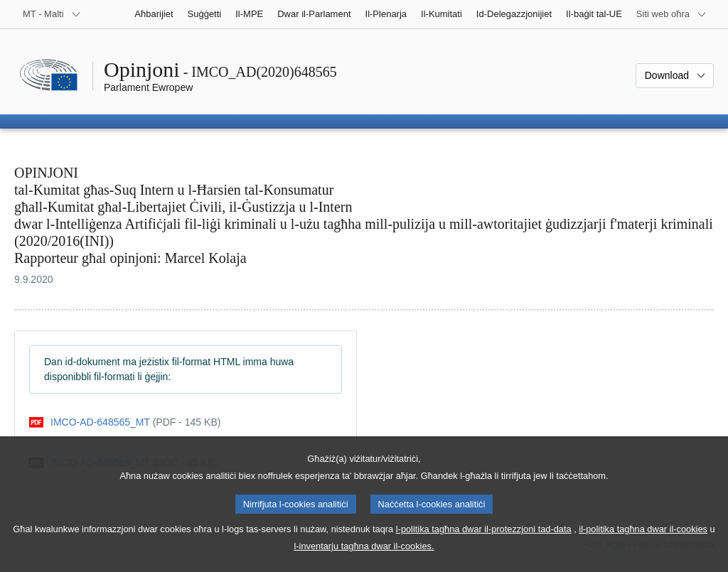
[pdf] (125, 422)
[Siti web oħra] (671, 14)
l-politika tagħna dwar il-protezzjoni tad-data (484, 543)
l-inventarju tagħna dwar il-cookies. (364, 560)
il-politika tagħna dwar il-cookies (643, 543)
